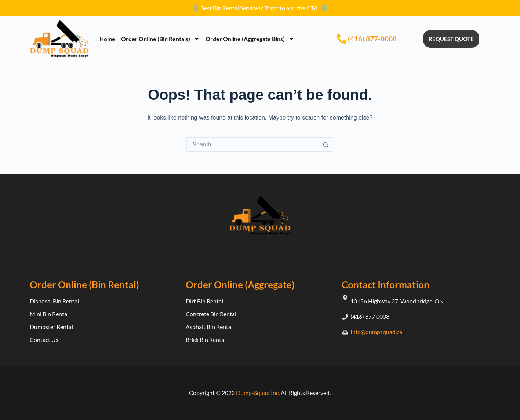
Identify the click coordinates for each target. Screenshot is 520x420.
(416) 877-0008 (372, 39)
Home (107, 39)
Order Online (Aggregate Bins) (250, 39)
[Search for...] (252, 145)
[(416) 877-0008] (342, 39)
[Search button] (326, 145)
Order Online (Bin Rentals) (160, 39)
